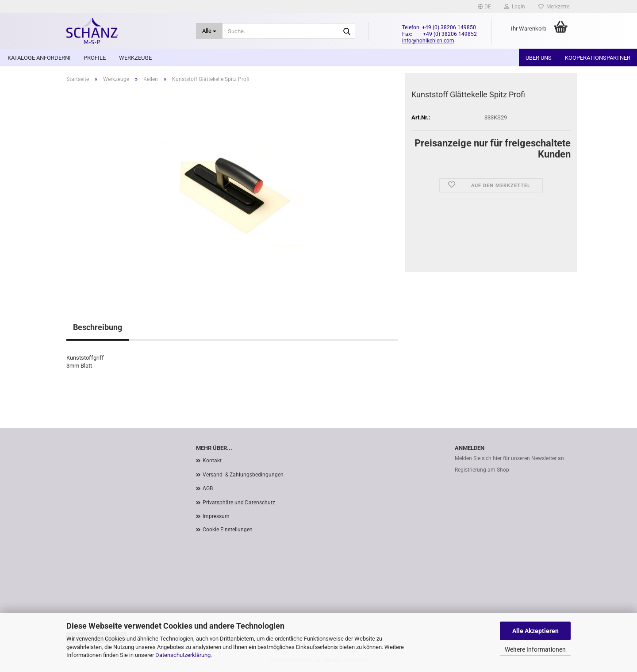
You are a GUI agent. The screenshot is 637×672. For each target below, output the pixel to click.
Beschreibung (98, 327)
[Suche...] (209, 31)
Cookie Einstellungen (228, 530)
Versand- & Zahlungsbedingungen (243, 475)
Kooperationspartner (598, 58)
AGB (208, 488)
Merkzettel (554, 7)
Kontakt (212, 461)
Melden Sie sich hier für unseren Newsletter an (509, 458)
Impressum (216, 516)
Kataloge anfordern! (39, 58)
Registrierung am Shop (482, 470)
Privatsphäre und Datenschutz (239, 503)
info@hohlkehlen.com (428, 41)
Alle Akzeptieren (535, 631)
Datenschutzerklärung (183, 655)
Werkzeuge (135, 58)
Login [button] (515, 7)
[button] (484, 7)
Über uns (539, 58)
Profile (95, 58)
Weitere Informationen (535, 649)
